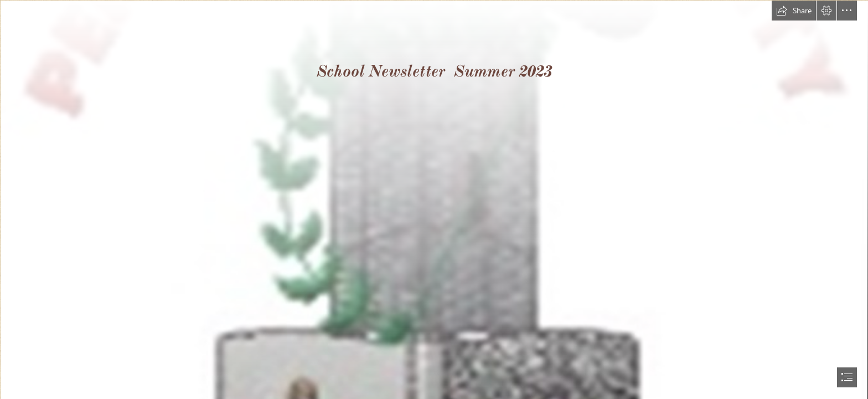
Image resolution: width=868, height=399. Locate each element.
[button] (794, 11)
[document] (434, 199)
